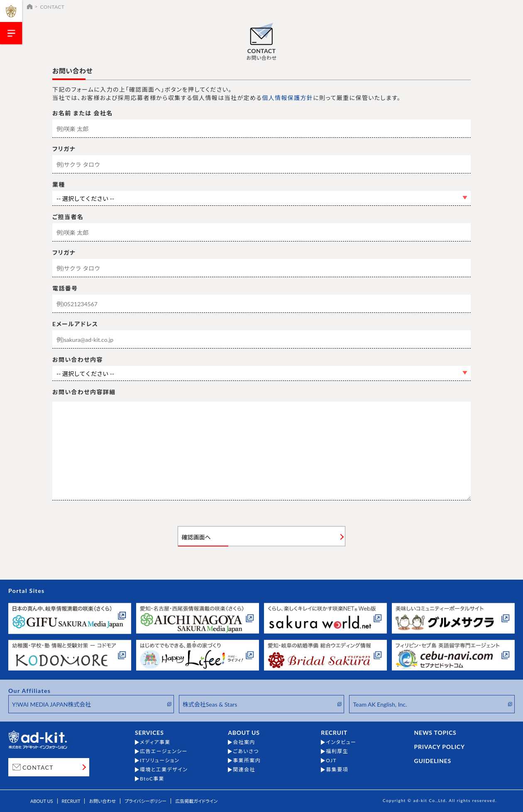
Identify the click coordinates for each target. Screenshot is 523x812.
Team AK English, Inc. (380, 704)
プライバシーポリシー (145, 801)
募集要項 (337, 770)
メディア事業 (155, 742)
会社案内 (244, 742)
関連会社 (244, 770)
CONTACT (38, 767)
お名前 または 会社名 (83, 113)
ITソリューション (160, 761)
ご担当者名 (68, 217)
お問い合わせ (102, 801)
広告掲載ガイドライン (196, 801)
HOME (30, 6)
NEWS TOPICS (435, 733)
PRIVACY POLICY (440, 747)
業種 (59, 185)
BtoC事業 (152, 779)
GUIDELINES (433, 761)
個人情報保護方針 (287, 98)
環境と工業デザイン (164, 770)
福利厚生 (337, 751)
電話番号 (65, 288)
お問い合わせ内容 (78, 360)
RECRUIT (334, 733)
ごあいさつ (246, 751)
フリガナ (64, 149)
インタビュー (341, 742)
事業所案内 (247, 761)
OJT (331, 761)
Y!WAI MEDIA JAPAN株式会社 (51, 704)
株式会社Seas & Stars (210, 704)
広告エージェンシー (164, 751)
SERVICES (149, 733)
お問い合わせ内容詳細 (84, 392)
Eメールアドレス (75, 324)
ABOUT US (244, 733)
